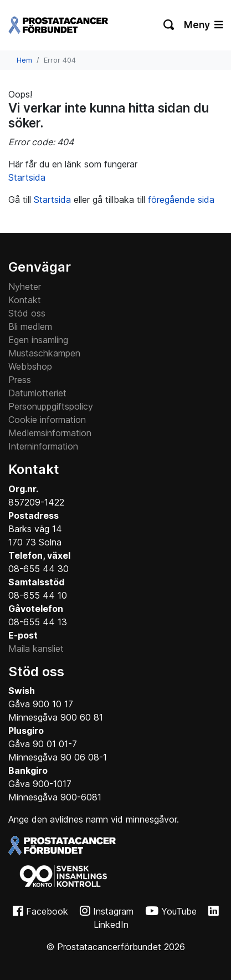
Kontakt (25, 300)
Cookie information (47, 420)
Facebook (47, 911)
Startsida (27, 177)
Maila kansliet (36, 649)
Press (20, 380)
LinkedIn (111, 925)
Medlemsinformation (50, 433)
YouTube (179, 911)
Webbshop (30, 366)
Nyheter (25, 287)
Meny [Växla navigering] (203, 25)
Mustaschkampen (44, 353)
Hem (24, 60)
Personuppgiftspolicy (51, 406)
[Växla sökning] (169, 25)
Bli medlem (30, 326)
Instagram (113, 911)
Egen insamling (38, 340)
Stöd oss (27, 313)
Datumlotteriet (37, 393)
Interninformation (43, 446)
